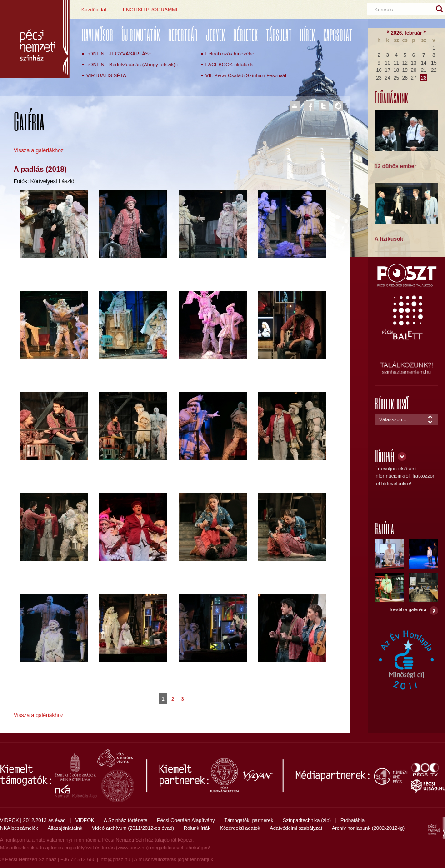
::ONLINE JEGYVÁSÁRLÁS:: (119, 54)
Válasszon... (393, 419)
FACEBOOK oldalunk (229, 65)
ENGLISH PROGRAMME (151, 10)
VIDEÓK (85, 820)
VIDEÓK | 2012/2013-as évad (33, 820)
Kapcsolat (338, 35)
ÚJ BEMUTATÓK (141, 35)
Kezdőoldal (94, 10)
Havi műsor (97, 35)
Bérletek (245, 35)
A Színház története (125, 820)
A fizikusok (389, 239)
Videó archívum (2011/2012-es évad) (133, 828)
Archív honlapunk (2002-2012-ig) (368, 828)
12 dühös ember (395, 166)
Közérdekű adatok (240, 828)
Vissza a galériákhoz (39, 150)
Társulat (279, 35)
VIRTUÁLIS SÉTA (106, 75)
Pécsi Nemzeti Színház (35, 39)
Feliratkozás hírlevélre (230, 54)
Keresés (384, 10)
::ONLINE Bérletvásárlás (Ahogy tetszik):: (132, 65)
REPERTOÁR (183, 35)
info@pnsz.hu (115, 859)
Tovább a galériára (408, 610)
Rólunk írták (197, 828)
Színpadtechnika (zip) (307, 820)
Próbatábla (352, 820)
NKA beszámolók (19, 828)
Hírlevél (385, 456)
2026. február (406, 33)
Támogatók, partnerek (249, 820)
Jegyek (215, 35)
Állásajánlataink (65, 828)
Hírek (307, 35)
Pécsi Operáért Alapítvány (186, 820)
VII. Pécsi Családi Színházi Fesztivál (246, 75)
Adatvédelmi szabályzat (296, 828)
